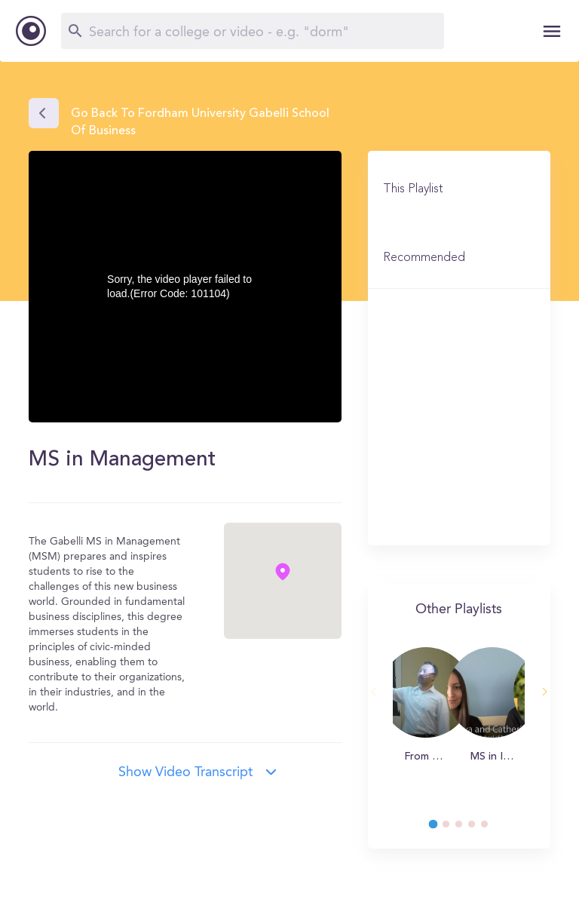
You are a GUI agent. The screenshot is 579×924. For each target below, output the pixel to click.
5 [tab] (492, 828)
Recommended (424, 258)
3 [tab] (466, 828)
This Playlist (413, 189)
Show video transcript (185, 772)
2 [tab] (453, 828)
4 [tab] (479, 828)
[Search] (253, 31)
